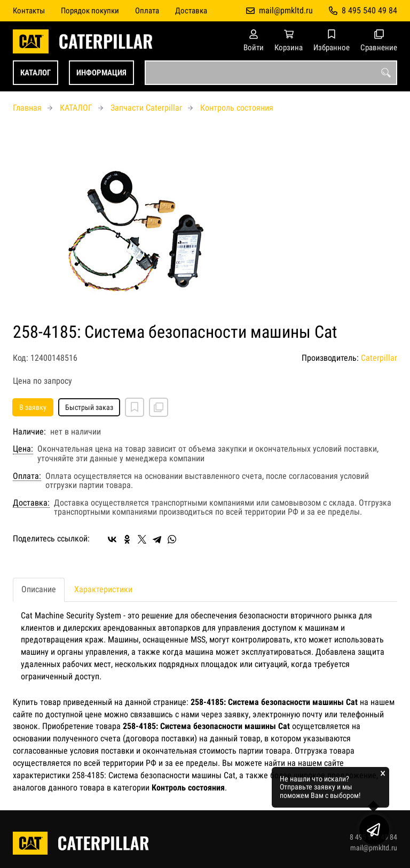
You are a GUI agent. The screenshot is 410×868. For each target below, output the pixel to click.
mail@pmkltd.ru (286, 10)
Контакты (29, 11)
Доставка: (31, 503)
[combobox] (271, 73)
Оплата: (27, 476)
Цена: (23, 449)
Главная (27, 108)
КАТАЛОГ (36, 73)
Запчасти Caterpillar (146, 108)
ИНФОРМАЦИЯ (101, 73)
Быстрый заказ (89, 407)
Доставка (191, 11)
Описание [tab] (39, 589)
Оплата (147, 11)
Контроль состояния (237, 108)
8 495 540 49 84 (369, 10)
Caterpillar (379, 358)
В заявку (33, 407)
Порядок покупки (90, 11)
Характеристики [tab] (103, 589)
